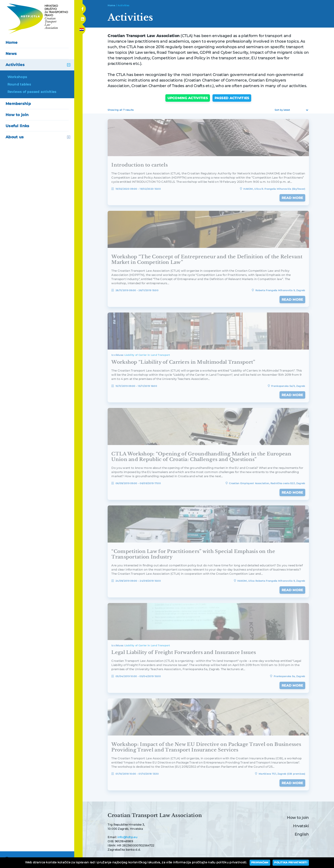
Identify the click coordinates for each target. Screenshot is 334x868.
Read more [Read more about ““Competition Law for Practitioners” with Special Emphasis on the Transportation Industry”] (292, 590)
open (69, 65)
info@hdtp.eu (127, 837)
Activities (15, 65)
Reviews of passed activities (32, 92)
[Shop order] (291, 110)
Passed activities (232, 98)
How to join (17, 115)
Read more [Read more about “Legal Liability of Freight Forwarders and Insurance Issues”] (292, 685)
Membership (18, 104)
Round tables (19, 84)
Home (11, 43)
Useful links (17, 126)
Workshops (17, 77)
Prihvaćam (260, 862)
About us (15, 137)
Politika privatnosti (291, 862)
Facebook (82, 7)
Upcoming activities (188, 98)
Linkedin (82, 18)
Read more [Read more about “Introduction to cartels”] (292, 198)
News (11, 54)
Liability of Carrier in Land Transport (147, 355)
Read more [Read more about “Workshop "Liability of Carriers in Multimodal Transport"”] (292, 395)
